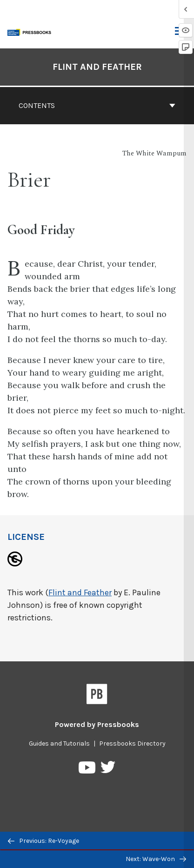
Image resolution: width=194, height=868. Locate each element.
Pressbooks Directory (132, 744)
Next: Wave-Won (156, 859)
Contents (97, 105)
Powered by (97, 724)
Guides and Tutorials (59, 744)
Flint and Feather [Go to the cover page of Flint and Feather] (97, 67)
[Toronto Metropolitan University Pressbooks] (31, 31)
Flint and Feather (80, 592)
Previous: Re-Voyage (43, 841)
